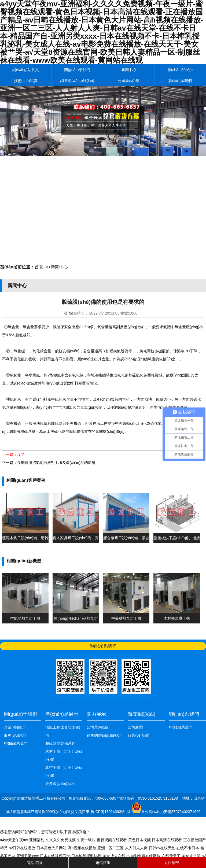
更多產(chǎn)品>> (60, 784)
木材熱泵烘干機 (177, 618)
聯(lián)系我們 (180, 81)
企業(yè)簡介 (15, 727)
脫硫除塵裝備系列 (60, 743)
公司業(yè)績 (128, 81)
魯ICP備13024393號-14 (111, 812)
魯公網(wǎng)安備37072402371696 (171, 812)
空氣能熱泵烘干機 (25, 618)
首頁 (39, 267)
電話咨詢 (34, 863)
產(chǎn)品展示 (180, 70)
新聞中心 (129, 70)
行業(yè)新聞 (138, 735)
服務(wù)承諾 (15, 735)
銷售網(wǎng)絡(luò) (77, 81)
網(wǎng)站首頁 (26, 70)
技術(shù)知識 (26, 81)
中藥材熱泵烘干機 (126, 618)
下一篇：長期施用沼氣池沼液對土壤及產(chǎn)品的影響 (49, 463)
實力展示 (96, 714)
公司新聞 (135, 727)
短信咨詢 (103, 863)
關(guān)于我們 (77, 70)
